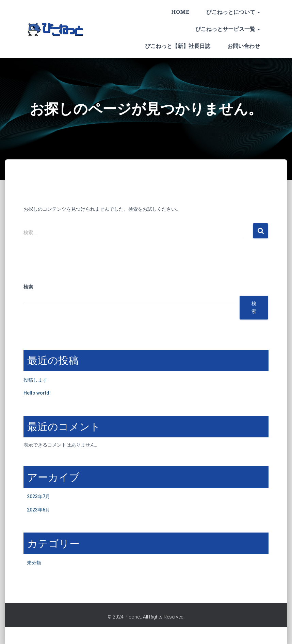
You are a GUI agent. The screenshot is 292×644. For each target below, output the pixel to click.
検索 (28, 287)
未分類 (34, 563)
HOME (180, 12)
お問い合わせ (244, 46)
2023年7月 (38, 497)
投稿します (35, 380)
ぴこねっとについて (233, 12)
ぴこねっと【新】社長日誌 (178, 46)
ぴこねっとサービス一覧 (228, 29)
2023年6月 (38, 510)
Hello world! (37, 393)
